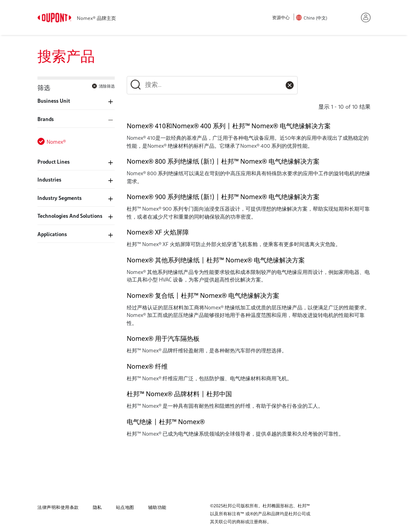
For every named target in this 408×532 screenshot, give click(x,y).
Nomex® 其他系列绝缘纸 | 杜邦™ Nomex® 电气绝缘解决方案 (216, 260)
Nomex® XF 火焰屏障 (158, 232)
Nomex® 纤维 (147, 366)
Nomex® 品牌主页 (96, 19)
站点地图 (125, 507)
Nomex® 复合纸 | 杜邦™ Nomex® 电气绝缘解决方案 (203, 295)
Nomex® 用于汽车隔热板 (163, 338)
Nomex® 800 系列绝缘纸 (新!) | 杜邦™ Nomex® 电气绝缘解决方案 (223, 161)
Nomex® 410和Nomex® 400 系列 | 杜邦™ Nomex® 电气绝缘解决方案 (229, 126)
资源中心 (281, 18)
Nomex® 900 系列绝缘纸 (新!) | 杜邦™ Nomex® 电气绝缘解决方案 (223, 197)
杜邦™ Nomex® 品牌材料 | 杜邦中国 (179, 394)
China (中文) (315, 19)
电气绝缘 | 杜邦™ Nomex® (166, 422)
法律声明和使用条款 (58, 507)
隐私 (97, 507)
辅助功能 (157, 507)
